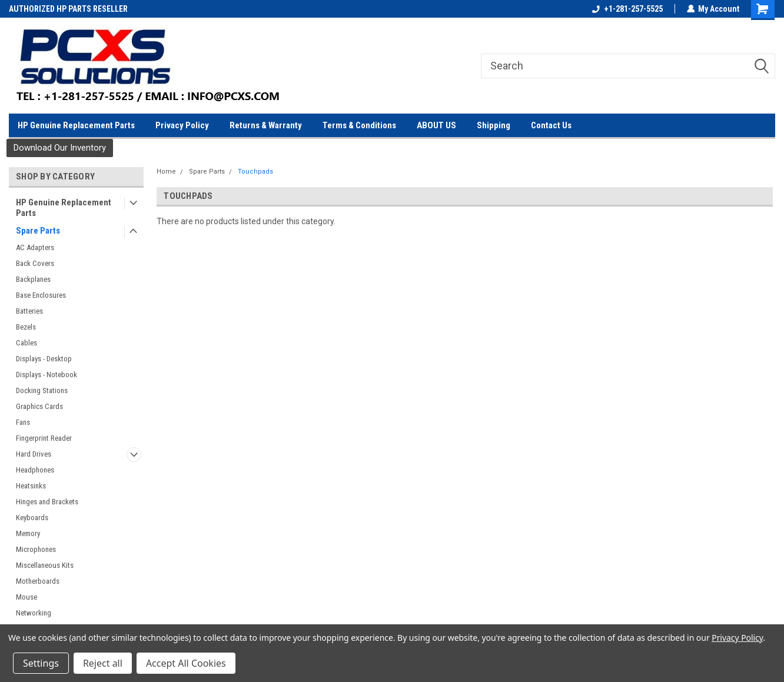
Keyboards (32, 518)
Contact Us (551, 125)
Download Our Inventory (60, 148)
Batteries (29, 311)
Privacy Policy (182, 125)
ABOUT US (436, 125)
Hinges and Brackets (47, 502)
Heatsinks (31, 486)
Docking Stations (42, 390)
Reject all (103, 663)
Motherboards (38, 581)
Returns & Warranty (266, 125)
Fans (23, 422)
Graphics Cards (39, 406)
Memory (28, 533)
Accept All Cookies (186, 663)
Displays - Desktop (44, 359)
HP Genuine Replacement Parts (76, 125)
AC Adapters (35, 247)
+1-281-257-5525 (627, 9)
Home (166, 172)
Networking (34, 613)
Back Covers (35, 263)
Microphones (36, 549)
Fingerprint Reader (44, 438)
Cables (26, 343)
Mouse (26, 597)
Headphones (35, 470)
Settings (41, 663)
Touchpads (255, 172)
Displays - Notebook (46, 375)
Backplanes (33, 279)
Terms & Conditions (359, 125)
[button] (60, 148)
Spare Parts (38, 231)
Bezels (26, 327)
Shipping (494, 125)
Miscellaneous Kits (45, 565)
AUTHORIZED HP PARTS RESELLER (68, 9)
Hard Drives (34, 454)
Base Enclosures (41, 295)
